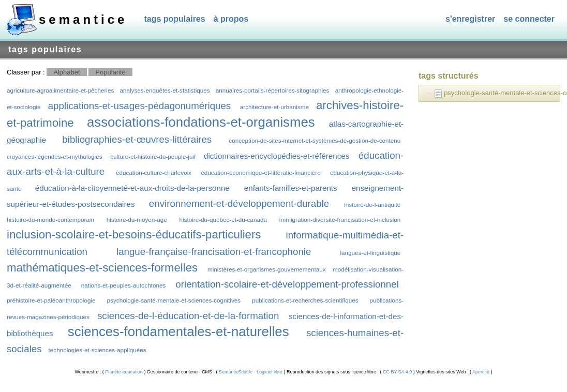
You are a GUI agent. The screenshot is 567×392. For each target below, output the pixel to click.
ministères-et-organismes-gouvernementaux (267, 269)
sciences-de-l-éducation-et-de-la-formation (188, 316)
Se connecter (529, 19)
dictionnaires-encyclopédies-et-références (277, 156)
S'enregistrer (470, 19)
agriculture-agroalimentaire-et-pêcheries (60, 90)
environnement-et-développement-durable (239, 203)
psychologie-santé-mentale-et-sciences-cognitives (174, 300)
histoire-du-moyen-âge (137, 220)
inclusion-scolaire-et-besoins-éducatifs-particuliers (134, 235)
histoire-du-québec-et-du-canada (223, 220)
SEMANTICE (83, 19)
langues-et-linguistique (370, 253)
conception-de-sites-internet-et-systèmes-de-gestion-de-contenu (315, 140)
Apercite (481, 372)
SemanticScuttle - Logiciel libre (250, 372)
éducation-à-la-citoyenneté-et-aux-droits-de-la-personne (132, 188)
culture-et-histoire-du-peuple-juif (153, 156)
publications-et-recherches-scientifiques (305, 300)
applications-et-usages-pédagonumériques (140, 106)
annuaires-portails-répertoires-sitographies (273, 90)
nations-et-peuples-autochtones (124, 285)
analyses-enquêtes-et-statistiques (165, 90)
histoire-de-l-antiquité (372, 205)
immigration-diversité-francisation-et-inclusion (340, 220)
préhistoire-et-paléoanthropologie (51, 300)
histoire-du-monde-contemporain (50, 220)
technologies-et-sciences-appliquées (98, 350)
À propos (231, 19)
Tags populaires (174, 19)
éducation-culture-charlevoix (154, 172)
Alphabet (66, 72)
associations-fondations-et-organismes (201, 122)
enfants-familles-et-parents (291, 188)
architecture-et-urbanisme (274, 107)
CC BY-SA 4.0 (398, 372)
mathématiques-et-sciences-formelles (102, 268)
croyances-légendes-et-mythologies (55, 156)
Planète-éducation (124, 372)
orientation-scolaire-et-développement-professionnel (287, 284)
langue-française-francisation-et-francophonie (214, 252)
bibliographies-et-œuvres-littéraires (137, 139)
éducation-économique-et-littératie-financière (260, 172)
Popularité (110, 72)
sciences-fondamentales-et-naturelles (178, 331)
